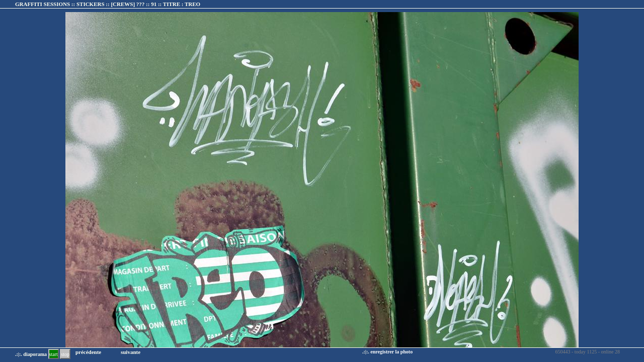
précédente (88, 352)
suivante (131, 352)
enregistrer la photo (391, 352)
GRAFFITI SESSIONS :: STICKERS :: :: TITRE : (108, 4)
